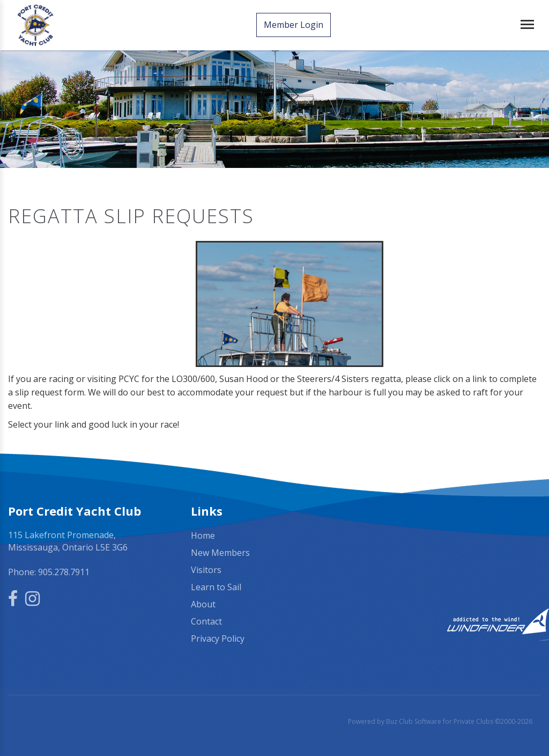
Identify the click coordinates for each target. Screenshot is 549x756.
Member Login (295, 25)
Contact (206, 620)
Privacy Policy (218, 637)
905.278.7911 (64, 570)
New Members (220, 551)
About (203, 603)
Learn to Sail (216, 585)
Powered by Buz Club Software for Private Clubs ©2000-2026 (440, 720)
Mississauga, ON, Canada (458, 534)
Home (203, 534)
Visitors (206, 568)
